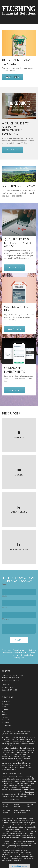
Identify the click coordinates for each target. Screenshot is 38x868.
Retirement (6, 701)
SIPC (28, 783)
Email (4, 596)
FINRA (32, 783)
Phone (4, 608)
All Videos (6, 723)
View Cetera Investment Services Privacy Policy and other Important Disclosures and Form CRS (18, 794)
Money (4, 715)
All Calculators (7, 725)
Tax (3, 712)
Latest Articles (7, 720)
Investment (6, 704)
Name (4, 584)
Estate (4, 707)
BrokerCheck (24, 734)
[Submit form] (19, 640)
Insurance (6, 709)
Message (5, 619)
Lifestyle (5, 717)
